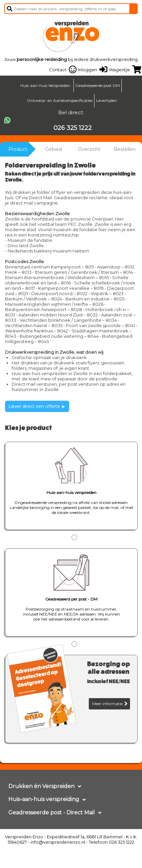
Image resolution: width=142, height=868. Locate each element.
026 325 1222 (73, 128)
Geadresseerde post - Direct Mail (52, 813)
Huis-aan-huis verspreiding (44, 799)
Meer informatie (110, 704)
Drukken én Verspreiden (41, 786)
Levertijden (107, 100)
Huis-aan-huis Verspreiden (45, 85)
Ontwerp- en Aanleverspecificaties (60, 100)
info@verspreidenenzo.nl (58, 842)
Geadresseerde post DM (98, 85)
